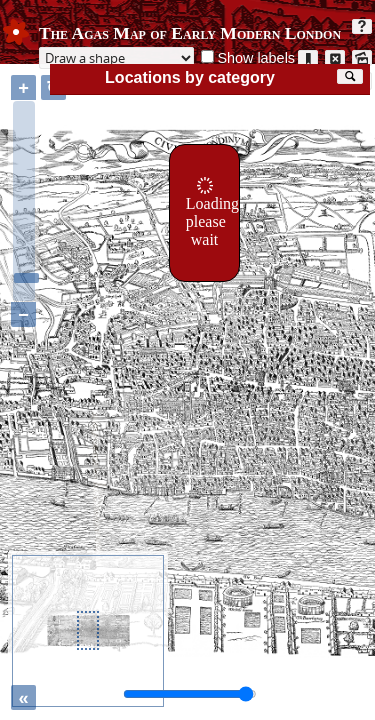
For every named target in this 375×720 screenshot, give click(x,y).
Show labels (256, 58)
